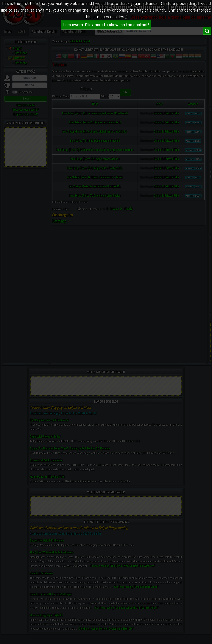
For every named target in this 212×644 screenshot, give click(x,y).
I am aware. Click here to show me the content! (106, 25)
